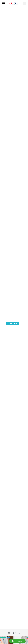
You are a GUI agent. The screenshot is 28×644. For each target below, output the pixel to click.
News (9, 637)
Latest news (4, 637)
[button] (24, 3)
